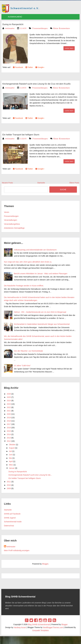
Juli (10, 451)
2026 (9, 394)
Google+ (40, 67)
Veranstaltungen (11, 220)
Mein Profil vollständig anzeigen (17, 550)
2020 (9, 414)
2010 (9, 485)
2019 (9, 418)
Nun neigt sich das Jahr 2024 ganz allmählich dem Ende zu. (28, 262)
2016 (9, 428)
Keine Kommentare (62, 28)
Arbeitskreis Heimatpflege (14, 228)
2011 (9, 482)
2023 (9, 404)
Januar (12, 468)
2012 (9, 441)
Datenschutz (9, 526)
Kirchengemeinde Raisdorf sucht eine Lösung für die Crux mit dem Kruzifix (37, 84)
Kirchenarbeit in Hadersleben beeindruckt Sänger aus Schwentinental (42, 324)
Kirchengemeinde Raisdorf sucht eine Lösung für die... (30, 475)
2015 (9, 431)
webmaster (11, 547)
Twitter (29, 67)
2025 (9, 397)
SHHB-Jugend (10, 518)
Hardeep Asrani (20, 627)
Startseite (8, 510)
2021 (9, 411)
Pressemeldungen (40, 28)
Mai (10, 458)
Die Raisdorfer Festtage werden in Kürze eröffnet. (24, 286)
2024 (9, 401)
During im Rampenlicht (13, 24)
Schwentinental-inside (13, 522)
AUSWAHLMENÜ (15, 17)
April (11, 461)
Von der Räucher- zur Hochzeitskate (28, 351)
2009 (9, 488)
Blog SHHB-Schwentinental (39, 624)
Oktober (12, 445)
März (11, 465)
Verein (7, 212)
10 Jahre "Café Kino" (22, 366)
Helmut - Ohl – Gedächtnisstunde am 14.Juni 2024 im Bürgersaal (40, 312)
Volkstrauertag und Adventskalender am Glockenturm (35, 250)
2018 (9, 421)
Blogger (45, 564)
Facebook (18, 67)
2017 (9, 424)
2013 (9, 438)
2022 (9, 407)
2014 (9, 434)
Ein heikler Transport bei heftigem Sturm (21, 135)
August (12, 448)
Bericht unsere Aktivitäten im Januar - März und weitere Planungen (41, 274)
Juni (11, 455)
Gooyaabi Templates (40, 630)
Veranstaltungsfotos (12, 224)
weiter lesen (69, 48)
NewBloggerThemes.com (53, 627)
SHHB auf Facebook (12, 514)
